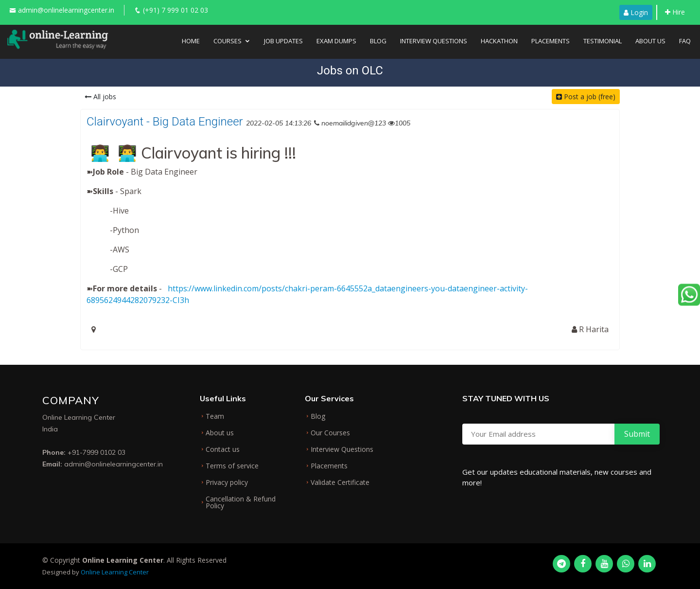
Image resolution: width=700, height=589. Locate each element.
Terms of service (232, 466)
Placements (551, 41)
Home (191, 41)
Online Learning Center (115, 572)
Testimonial (603, 41)
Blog (378, 41)
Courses (227, 41)
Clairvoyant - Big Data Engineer (165, 122)
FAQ (685, 41)
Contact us (223, 449)
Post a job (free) (586, 97)
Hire (675, 12)
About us (220, 433)
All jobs (100, 97)
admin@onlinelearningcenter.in (66, 10)
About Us (650, 41)
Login (636, 12)
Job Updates (283, 41)
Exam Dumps (336, 41)
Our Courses (330, 433)
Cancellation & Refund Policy (241, 502)
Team (215, 416)
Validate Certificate (340, 482)
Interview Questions (434, 41)
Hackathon (499, 41)
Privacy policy (227, 482)
